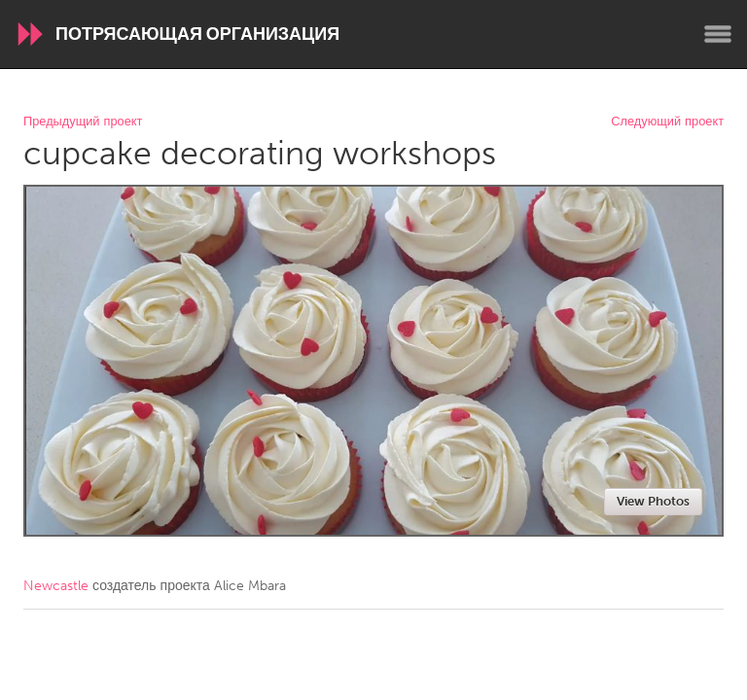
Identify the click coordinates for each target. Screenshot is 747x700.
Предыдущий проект (83, 122)
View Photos (653, 501)
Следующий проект (667, 122)
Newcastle (56, 586)
